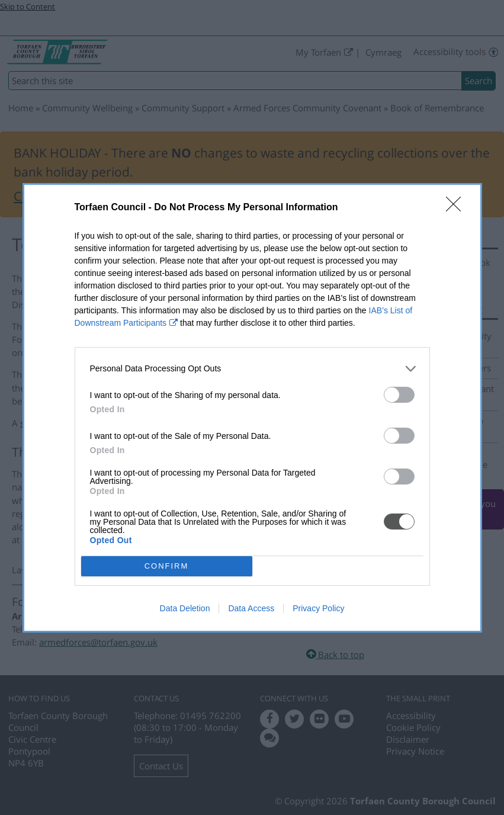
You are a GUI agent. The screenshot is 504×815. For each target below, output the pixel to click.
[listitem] (252, 369)
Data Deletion (185, 608)
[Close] (457, 208)
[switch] (399, 395)
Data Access (251, 608)
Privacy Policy (318, 608)
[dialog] (252, 408)
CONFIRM (167, 566)
